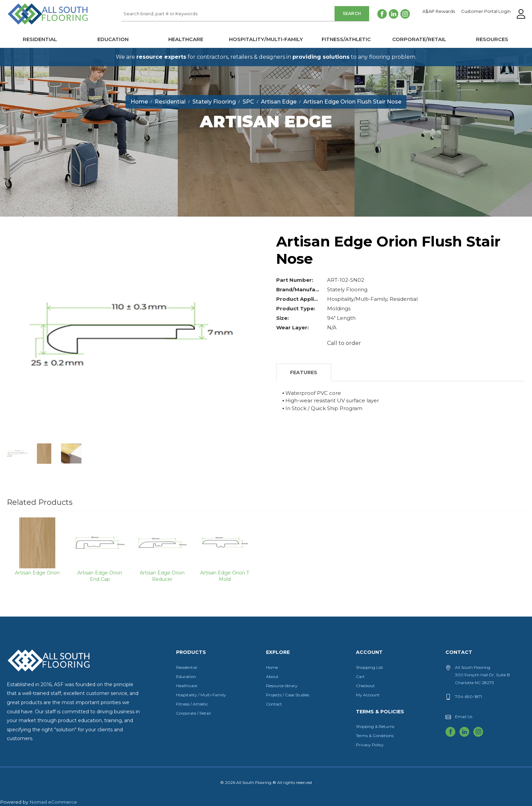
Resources (492, 39)
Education (113, 39)
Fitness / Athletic (192, 704)
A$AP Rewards (439, 12)
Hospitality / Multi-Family (201, 695)
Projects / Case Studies (288, 695)
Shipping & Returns (375, 726)
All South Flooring (32, 25)
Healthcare (186, 39)
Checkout (365, 686)
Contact (274, 704)
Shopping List (369, 667)
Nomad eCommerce (53, 802)
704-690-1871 (469, 697)
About (272, 676)
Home (272, 667)
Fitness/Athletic (346, 39)
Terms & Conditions (375, 736)
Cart (360, 676)
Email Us (464, 717)
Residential (40, 39)
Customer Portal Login (486, 12)
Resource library (282, 686)
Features (304, 372)
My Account (368, 695)
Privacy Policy (370, 745)
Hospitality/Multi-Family (266, 39)
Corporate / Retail (193, 713)
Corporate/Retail (419, 39)
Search (352, 13)
